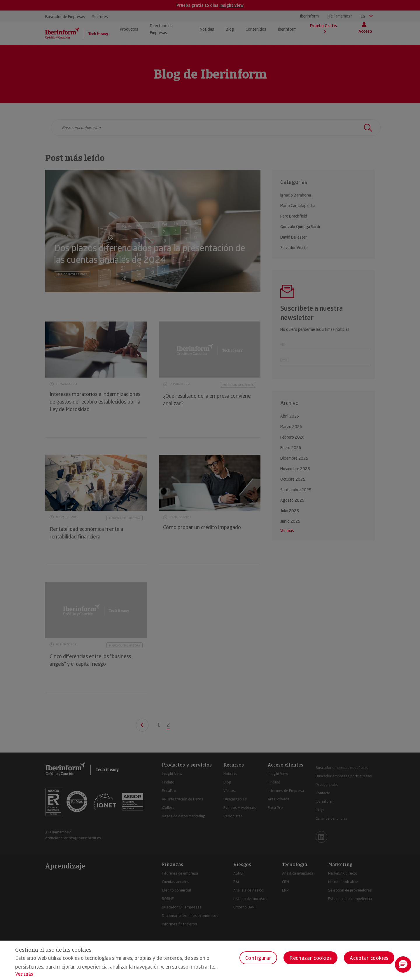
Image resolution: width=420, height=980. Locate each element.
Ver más (24, 974)
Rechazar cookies (310, 958)
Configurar (258, 958)
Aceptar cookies (369, 958)
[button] (403, 965)
